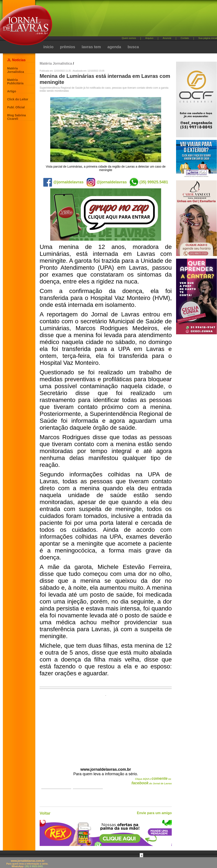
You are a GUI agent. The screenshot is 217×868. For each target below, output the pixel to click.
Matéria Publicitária (15, 82)
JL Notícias (16, 60)
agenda (114, 47)
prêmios (68, 47)
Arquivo (149, 38)
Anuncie (167, 38)
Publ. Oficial (16, 107)
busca (133, 47)
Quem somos (129, 38)
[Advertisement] (103, 37)
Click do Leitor (18, 99)
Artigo (12, 91)
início (48, 47)
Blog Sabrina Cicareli (16, 117)
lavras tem (91, 47)
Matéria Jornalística (16, 70)
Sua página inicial (208, 38)
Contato (185, 38)
